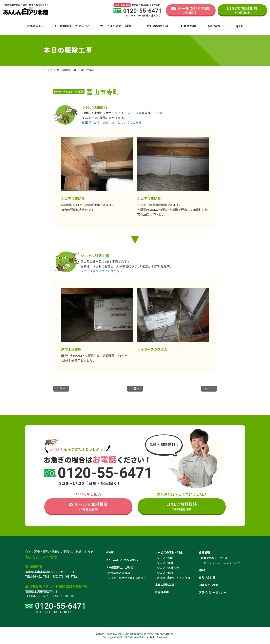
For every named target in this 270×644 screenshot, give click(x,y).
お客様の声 (188, 26)
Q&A (239, 26)
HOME (110, 552)
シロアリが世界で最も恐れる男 (127, 578)
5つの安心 (35, 26)
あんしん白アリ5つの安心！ (123, 560)
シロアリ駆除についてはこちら (101, 271)
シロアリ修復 (165, 573)
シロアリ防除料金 (168, 568)
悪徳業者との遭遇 (119, 573)
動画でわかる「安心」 (215, 558)
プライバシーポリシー (213, 592)
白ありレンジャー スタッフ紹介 (220, 563)
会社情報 (214, 26)
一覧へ (135, 388)
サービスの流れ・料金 (116, 26)
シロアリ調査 (165, 558)
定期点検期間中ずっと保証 (174, 578)
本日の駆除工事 (158, 26)
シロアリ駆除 (165, 563)
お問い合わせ (207, 577)
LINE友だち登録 (209, 585)
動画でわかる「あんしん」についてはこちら (112, 122)
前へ (63, 388)
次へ (207, 388)
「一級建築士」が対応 (69, 26)
